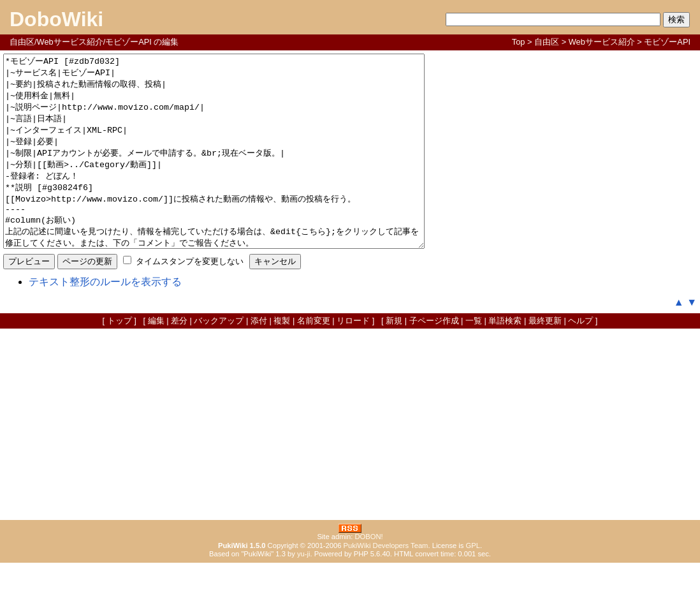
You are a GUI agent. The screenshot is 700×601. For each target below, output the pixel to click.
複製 (282, 359)
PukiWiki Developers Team (386, 584)
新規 (394, 359)
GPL (473, 584)
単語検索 (505, 359)
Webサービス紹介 (602, 42)
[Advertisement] (350, 463)
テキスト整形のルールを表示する (105, 320)
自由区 (547, 42)
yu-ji (304, 592)
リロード (353, 359)
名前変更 (314, 359)
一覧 (474, 359)
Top (519, 42)
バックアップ (219, 359)
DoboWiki (56, 19)
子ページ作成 (434, 359)
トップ (120, 359)
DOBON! (368, 575)
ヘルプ (580, 359)
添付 (259, 359)
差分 (179, 359)
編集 (156, 359)
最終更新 (545, 359)
